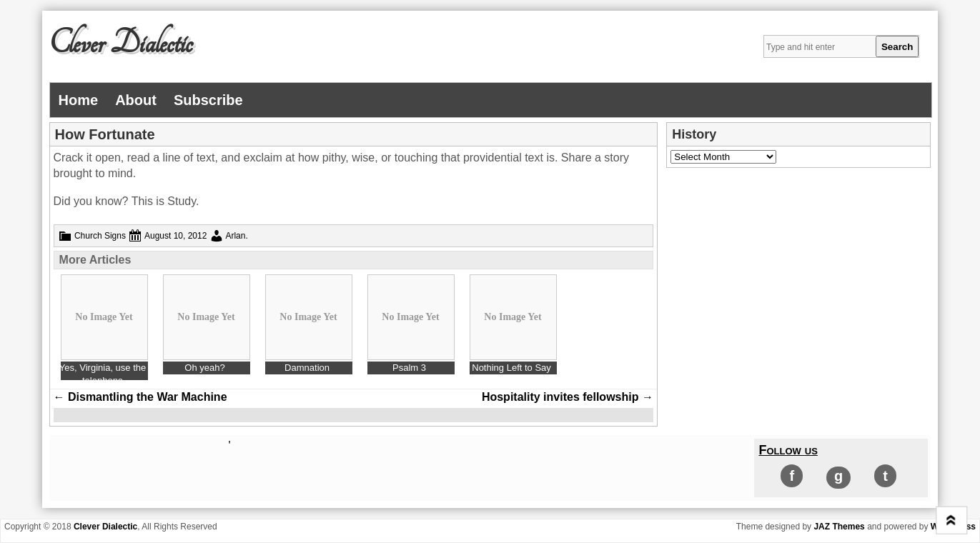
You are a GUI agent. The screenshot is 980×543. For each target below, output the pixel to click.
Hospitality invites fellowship (568, 397)
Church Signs (100, 236)
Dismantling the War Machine (140, 397)
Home (79, 100)
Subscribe (208, 100)
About (136, 100)
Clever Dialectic (121, 44)
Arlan (235, 236)
